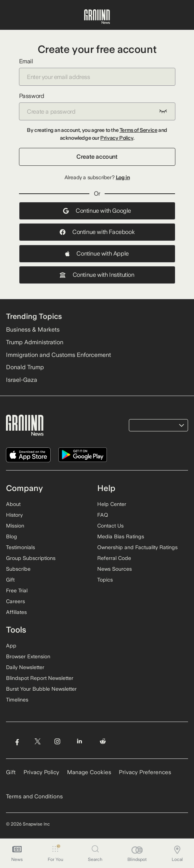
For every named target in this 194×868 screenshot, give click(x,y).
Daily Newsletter (25, 667)
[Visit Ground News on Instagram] (57, 742)
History (14, 515)
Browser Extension (28, 656)
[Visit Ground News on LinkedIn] (79, 742)
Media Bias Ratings (121, 536)
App (11, 646)
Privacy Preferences (145, 772)
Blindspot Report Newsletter (40, 678)
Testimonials (20, 547)
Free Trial (17, 590)
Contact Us (110, 526)
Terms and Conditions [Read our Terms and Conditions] (34, 796)
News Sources (115, 569)
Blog (12, 536)
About (13, 504)
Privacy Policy (117, 138)
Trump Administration (35, 342)
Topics (105, 580)
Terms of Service (139, 130)
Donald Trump (25, 367)
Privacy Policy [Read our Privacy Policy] (41, 772)
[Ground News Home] (97, 17)
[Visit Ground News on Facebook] (17, 742)
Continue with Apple (97, 254)
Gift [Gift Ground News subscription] (11, 772)
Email (97, 72)
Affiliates (16, 612)
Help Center (112, 504)
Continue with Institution (97, 275)
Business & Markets (33, 330)
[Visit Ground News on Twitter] (37, 742)
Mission (15, 526)
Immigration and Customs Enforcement (58, 355)
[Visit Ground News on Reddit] (103, 742)
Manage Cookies (89, 772)
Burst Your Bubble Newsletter (41, 689)
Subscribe (18, 569)
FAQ (103, 515)
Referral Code (114, 558)
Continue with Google (97, 211)
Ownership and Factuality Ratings (137, 547)
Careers (15, 601)
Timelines (17, 700)
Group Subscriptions (31, 558)
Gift (10, 580)
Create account (97, 157)
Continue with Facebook (97, 232)
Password (97, 106)
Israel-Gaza (22, 380)
